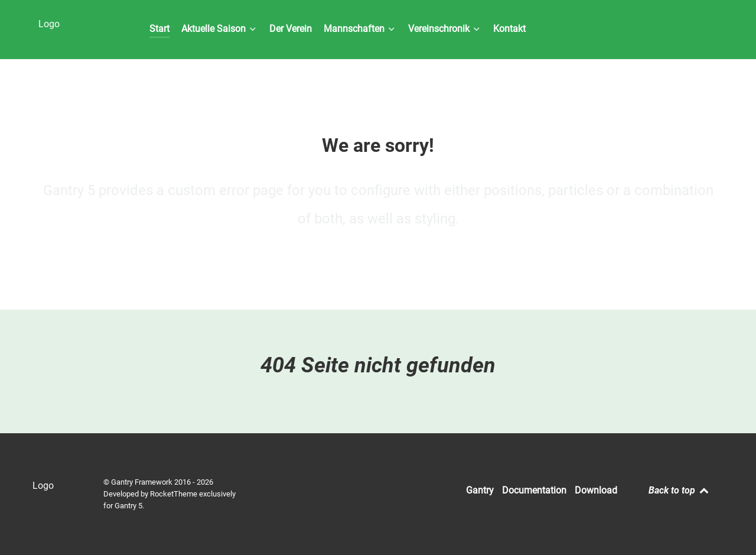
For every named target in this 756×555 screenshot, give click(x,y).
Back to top (679, 490)
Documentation (534, 490)
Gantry (480, 490)
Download (596, 490)
